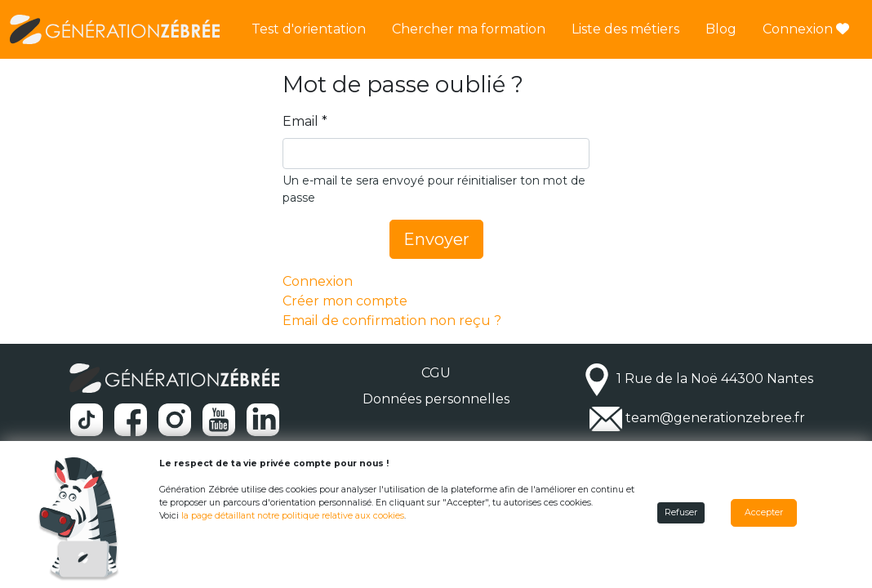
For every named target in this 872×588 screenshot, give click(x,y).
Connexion (806, 29)
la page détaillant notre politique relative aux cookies (293, 516)
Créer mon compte (345, 301)
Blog (721, 29)
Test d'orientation (309, 29)
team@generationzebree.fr (715, 418)
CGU (436, 373)
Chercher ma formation (469, 29)
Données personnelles (436, 399)
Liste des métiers (625, 29)
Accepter (764, 512)
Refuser (681, 512)
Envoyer (436, 239)
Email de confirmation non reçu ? (392, 321)
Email (300, 121)
